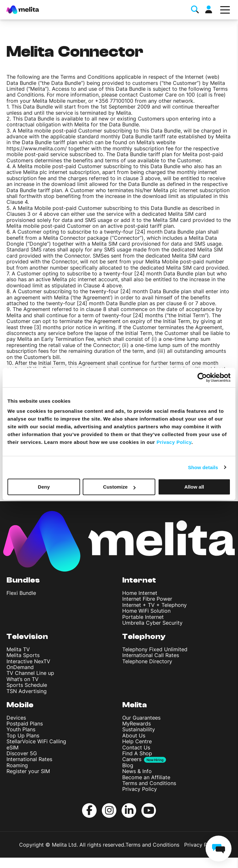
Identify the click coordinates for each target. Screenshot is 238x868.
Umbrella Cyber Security (152, 623)
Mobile (20, 705)
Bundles (23, 580)
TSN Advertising (27, 691)
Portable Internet (143, 617)
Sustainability (139, 729)
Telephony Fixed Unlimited (155, 649)
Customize (119, 487)
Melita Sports (23, 655)
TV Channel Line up (30, 673)
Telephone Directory (147, 661)
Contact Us (136, 747)
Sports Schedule (27, 685)
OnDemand (20, 667)
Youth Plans (21, 729)
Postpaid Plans (25, 723)
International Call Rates (151, 655)
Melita (135, 705)
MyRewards (137, 723)
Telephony (144, 637)
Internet (139, 580)
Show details (203, 467)
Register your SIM (28, 771)
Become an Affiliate (146, 777)
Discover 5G (22, 753)
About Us (134, 735)
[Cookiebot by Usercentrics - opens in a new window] (202, 377)
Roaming (17, 765)
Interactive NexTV (28, 661)
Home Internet (140, 593)
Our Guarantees (141, 718)
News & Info (137, 771)
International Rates (29, 759)
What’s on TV (23, 679)
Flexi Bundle (21, 593)
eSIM (12, 747)
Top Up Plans (23, 735)
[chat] (219, 849)
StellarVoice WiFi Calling (36, 741)
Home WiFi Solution (146, 611)
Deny (44, 487)
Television (27, 637)
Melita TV (18, 649)
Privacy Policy (140, 789)
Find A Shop (137, 753)
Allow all (194, 487)
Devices (16, 718)
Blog (128, 765)
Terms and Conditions (149, 783)
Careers (132, 759)
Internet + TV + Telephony (155, 605)
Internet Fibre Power (147, 599)
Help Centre (137, 741)
